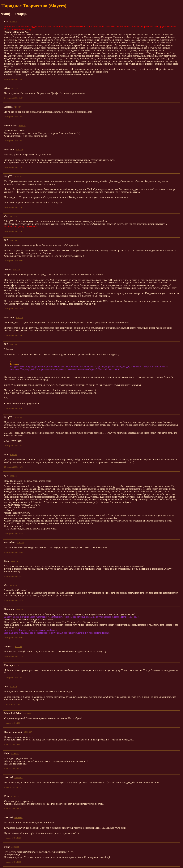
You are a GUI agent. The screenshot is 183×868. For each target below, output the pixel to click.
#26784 (13, 344)
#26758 (13, 216)
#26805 (13, 455)
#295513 (27, 713)
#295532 (28, 732)
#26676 (22, 126)
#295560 (15, 847)
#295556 (19, 818)
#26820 (20, 542)
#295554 (19, 777)
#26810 (13, 476)
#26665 (15, 88)
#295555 (15, 796)
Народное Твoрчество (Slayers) (34, 6)
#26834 (19, 609)
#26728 (19, 150)
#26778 (19, 318)
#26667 (18, 107)
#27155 (18, 665)
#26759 (13, 240)
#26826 (13, 585)
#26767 (16, 270)
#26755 (19, 176)
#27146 (19, 647)
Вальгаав (14, 364)
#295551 (15, 753)
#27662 (13, 687)
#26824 (14, 561)
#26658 (13, 22)
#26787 (19, 417)
